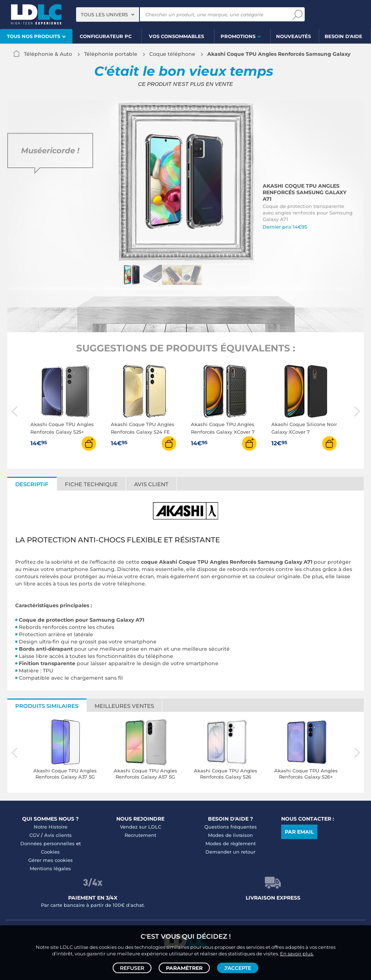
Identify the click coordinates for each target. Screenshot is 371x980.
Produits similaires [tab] (47, 706)
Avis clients (58, 835)
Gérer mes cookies (51, 860)
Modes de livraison (230, 835)
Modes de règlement (231, 843)
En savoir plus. (297, 953)
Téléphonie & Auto (48, 54)
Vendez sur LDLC (141, 827)
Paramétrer (184, 968)
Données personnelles (47, 843)
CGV (34, 835)
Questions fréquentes (231, 827)
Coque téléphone (172, 54)
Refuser (132, 968)
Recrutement (140, 835)
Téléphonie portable (111, 54)
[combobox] (108, 14)
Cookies (50, 852)
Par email (299, 832)
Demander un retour (230, 852)
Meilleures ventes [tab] (124, 706)
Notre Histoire (51, 827)
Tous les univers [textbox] (104, 14)
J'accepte (238, 968)
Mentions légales (50, 868)
